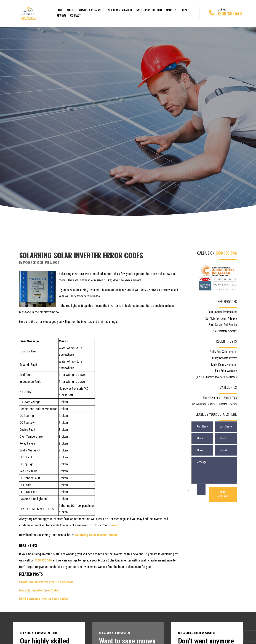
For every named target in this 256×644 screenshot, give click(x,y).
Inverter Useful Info (149, 11)
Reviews (61, 16)
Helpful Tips (230, 398)
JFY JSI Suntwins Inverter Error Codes (217, 377)
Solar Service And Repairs (223, 325)
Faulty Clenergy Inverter (224, 365)
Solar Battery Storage (225, 331)
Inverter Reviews (228, 404)
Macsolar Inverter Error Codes (39, 590)
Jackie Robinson (33, 262)
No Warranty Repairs (203, 404)
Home (60, 11)
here (114, 525)
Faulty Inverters (212, 398)
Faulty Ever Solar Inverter (223, 352)
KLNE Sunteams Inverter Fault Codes (43, 599)
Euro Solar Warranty (226, 371)
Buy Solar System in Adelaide (221, 319)
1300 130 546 (230, 13)
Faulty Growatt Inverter (224, 358)
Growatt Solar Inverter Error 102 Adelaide (46, 582)
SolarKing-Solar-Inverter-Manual (97, 535)
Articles (171, 11)
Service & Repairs (90, 11)
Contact (75, 16)
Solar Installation (120, 11)
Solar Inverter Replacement (222, 312)
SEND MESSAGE (223, 494)
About (71, 11)
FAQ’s (184, 11)
